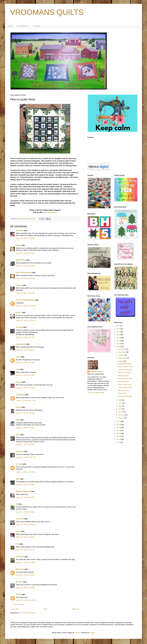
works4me (20, 231)
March (121, 412)
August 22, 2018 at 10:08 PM (26, 600)
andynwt (77, 633)
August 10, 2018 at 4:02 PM (25, 350)
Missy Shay (20, 569)
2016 (118, 425)
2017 (118, 422)
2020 (118, 341)
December (122, 349)
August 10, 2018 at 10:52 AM (26, 321)
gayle (18, 479)
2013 (118, 433)
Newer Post (15, 609)
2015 (118, 428)
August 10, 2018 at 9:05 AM (25, 293)
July (120, 400)
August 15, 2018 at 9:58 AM (25, 537)
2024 (118, 329)
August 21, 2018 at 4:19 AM (25, 588)
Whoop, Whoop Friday (125, 367)
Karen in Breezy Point (24, 273)
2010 (118, 442)
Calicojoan (20, 451)
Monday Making (123, 376)
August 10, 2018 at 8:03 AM (25, 266)
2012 (118, 436)
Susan (18, 357)
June (120, 403)
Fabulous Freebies (124, 373)
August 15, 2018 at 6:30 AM (25, 525)
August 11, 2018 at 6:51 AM (25, 375)
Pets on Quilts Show (125, 384)
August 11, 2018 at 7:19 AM (25, 388)
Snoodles (19, 327)
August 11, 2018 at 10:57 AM (26, 400)
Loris (18, 369)
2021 (118, 338)
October (121, 355)
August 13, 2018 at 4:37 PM (25, 497)
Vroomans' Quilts (96, 372)
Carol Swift (20, 519)
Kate (17, 544)
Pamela (19, 595)
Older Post (76, 609)
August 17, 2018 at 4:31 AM (25, 550)
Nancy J (19, 313)
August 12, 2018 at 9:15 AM (25, 445)
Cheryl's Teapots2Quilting (25, 300)
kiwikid (18, 407)
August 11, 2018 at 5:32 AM (25, 363)
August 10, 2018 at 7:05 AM (25, 238)
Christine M (20, 557)
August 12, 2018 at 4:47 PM (25, 472)
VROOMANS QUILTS (47, 12)
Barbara (19, 382)
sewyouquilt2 (21, 344)
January (121, 418)
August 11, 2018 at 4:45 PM (25, 413)
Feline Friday (122, 393)
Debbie (18, 245)
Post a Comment (19, 605)
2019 (118, 344)
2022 (118, 335)
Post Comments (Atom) (27, 613)
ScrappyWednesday (125, 364)
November (122, 352)
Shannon (19, 285)
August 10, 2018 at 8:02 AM (25, 253)
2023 (118, 332)
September (122, 358)
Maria (18, 420)
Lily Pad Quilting (50, 212)
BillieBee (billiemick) (23, 491)
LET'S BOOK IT (23, 26)
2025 (118, 326)
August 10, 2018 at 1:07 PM (25, 337)
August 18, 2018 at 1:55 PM (25, 575)
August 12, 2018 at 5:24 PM (25, 485)
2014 (118, 431)
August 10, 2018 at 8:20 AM (25, 278)
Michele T (19, 582)
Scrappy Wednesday (125, 370)
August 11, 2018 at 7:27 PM (25, 428)
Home (10, 26)
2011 (118, 439)
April (120, 409)
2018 (118, 347)
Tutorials (36, 26)
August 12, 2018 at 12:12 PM (26, 457)
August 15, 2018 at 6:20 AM (25, 512)
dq (17, 504)
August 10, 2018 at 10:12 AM (26, 306)
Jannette (19, 464)
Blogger (92, 633)
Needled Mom (21, 260)
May (120, 406)
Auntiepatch (20, 395)
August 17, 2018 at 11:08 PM (26, 562)
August (121, 361)
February (121, 415)
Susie (18, 435)
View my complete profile (96, 393)
